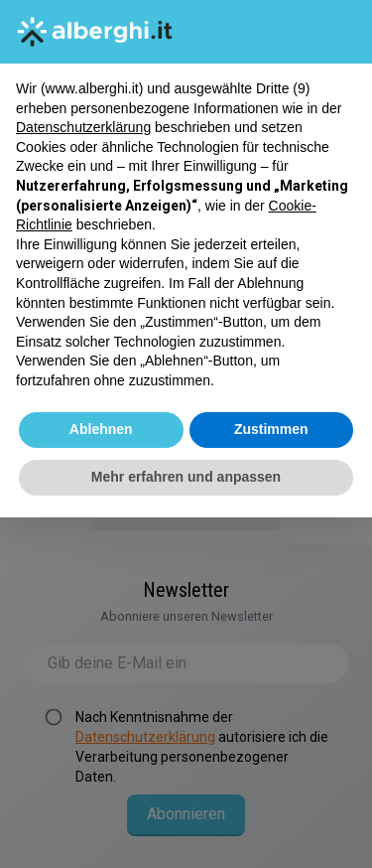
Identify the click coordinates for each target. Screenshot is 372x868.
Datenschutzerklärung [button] (83, 127)
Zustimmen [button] (271, 429)
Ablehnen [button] (101, 429)
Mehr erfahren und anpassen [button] (186, 477)
